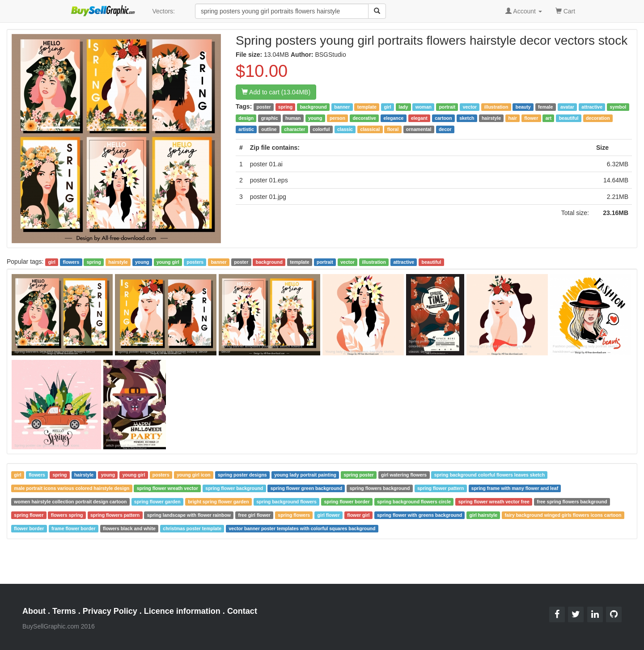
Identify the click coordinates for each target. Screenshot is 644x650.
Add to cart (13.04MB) (276, 92)
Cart (565, 11)
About (34, 611)
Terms (64, 611)
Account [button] (524, 11)
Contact (242, 611)
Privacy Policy (110, 611)
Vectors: (163, 11)
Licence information (182, 611)
